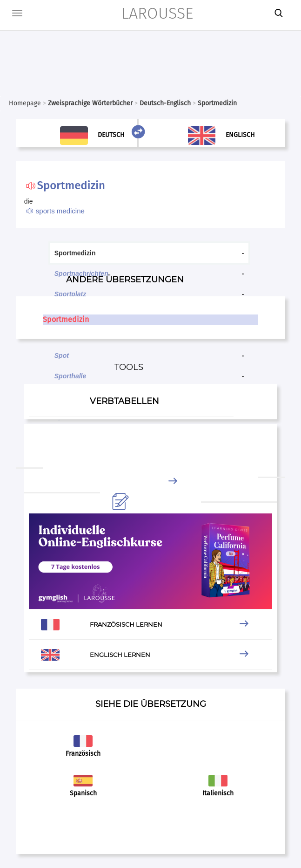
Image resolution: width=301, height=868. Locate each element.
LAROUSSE (157, 13)
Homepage (25, 103)
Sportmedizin (66, 319)
